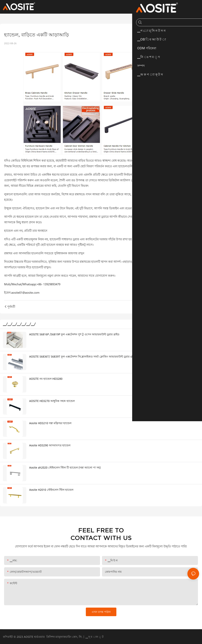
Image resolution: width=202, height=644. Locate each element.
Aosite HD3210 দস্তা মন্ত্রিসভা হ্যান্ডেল (50, 423)
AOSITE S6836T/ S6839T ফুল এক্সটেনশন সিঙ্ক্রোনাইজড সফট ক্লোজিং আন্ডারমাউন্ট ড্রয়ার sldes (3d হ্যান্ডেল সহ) (93, 356)
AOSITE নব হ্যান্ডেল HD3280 (46, 379)
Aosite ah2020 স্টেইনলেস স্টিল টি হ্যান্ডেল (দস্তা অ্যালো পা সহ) (65, 467)
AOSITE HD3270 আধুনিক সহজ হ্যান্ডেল (52, 401)
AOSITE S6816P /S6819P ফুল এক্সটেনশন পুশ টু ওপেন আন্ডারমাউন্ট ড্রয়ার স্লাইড (74, 334)
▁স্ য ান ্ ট (94, 637)
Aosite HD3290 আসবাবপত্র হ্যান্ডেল (50, 445)
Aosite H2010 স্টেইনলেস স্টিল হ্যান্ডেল (51, 490)
